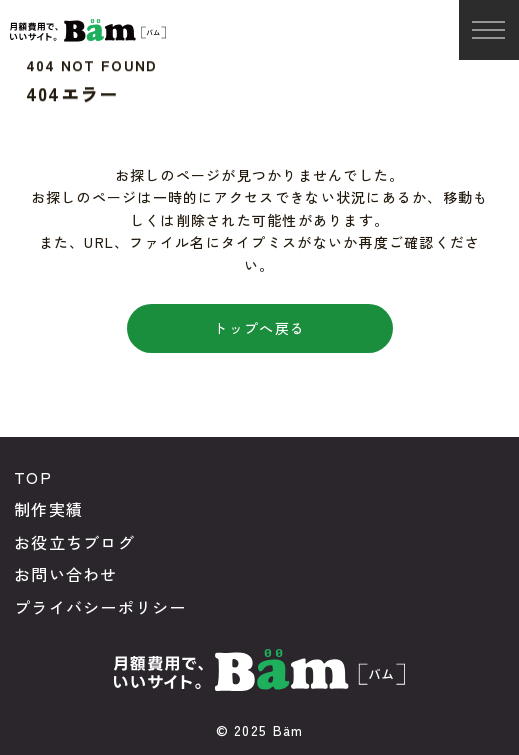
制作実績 (48, 509)
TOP (33, 477)
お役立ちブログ (74, 542)
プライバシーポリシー (100, 607)
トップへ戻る (259, 328)
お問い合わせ (66, 574)
